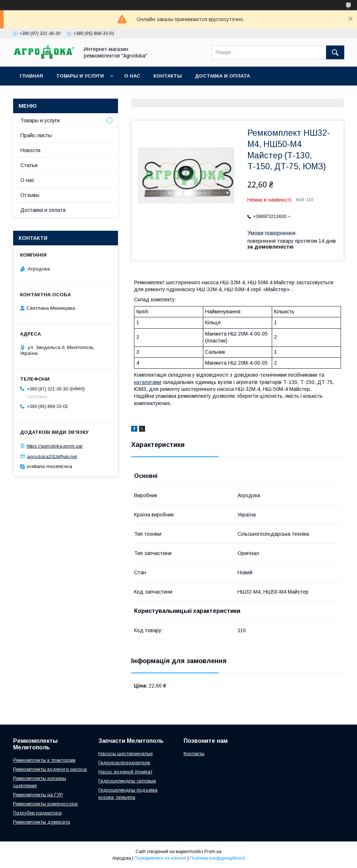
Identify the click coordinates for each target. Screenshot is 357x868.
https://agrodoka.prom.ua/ (55, 446)
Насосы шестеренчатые (125, 754)
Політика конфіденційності (217, 858)
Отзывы (30, 195)
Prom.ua (213, 852)
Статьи (29, 165)
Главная (31, 76)
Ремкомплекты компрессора (45, 804)
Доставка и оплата (222, 76)
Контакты (168, 76)
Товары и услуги (80, 76)
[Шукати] (335, 52)
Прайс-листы (36, 135)
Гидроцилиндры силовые (127, 781)
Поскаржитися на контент (160, 858)
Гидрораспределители (124, 763)
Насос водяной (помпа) (125, 772)
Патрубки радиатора (37, 813)
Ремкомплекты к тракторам (44, 760)
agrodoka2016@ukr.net (52, 456)
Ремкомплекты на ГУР (38, 795)
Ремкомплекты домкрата (42, 822)
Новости (30, 150)
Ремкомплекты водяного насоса (50, 769)
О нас (132, 76)
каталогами (148, 382)
